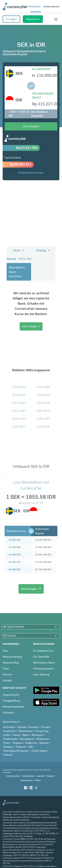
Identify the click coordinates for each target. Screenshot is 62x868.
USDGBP (19, 411)
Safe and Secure (26, 780)
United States (39, 751)
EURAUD (19, 387)
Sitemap (38, 780)
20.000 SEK (15, 547)
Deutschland (25, 731)
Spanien (44, 743)
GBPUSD (19, 403)
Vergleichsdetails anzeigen (31, 172)
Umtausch (8, 713)
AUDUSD (19, 419)
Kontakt (7, 680)
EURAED (19, 427)
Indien (7, 735)
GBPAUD (43, 411)
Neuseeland (27, 739)
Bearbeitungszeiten (14, 707)
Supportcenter (11, 695)
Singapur (18, 743)
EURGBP (43, 419)
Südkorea (31, 743)
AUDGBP (43, 387)
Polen (6, 743)
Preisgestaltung (11, 701)
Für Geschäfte (41, 657)
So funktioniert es (43, 651)
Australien (9, 727)
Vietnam (8, 755)
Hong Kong (42, 731)
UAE (30, 747)
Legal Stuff (40, 776)
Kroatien (33, 727)
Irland (16, 735)
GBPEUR (43, 403)
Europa (45, 727)
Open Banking (41, 674)
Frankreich (9, 731)
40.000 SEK (15, 562)
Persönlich (34, 7)
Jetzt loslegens (31, 126)
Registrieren (33, 19)
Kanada (22, 727)
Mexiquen (37, 735)
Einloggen (11, 19)
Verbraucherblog (12, 657)
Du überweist (41, 69)
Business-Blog (11, 663)
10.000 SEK (15, 540)
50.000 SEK (15, 569)
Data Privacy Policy (13, 776)
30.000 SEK (15, 555)
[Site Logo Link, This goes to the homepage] (15, 7)
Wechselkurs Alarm (44, 663)
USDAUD (43, 395)
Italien (26, 735)
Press (6, 669)
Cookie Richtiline (28, 776)
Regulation (50, 776)
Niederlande (10, 739)
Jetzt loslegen (31, 326)
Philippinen (43, 739)
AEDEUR (19, 395)
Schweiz (8, 747)
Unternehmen (51, 7)
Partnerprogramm (43, 669)
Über (5, 651)
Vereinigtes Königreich (16, 751)
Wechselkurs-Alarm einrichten (17, 272)
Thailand (20, 747)
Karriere (7, 674)
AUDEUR (43, 427)
